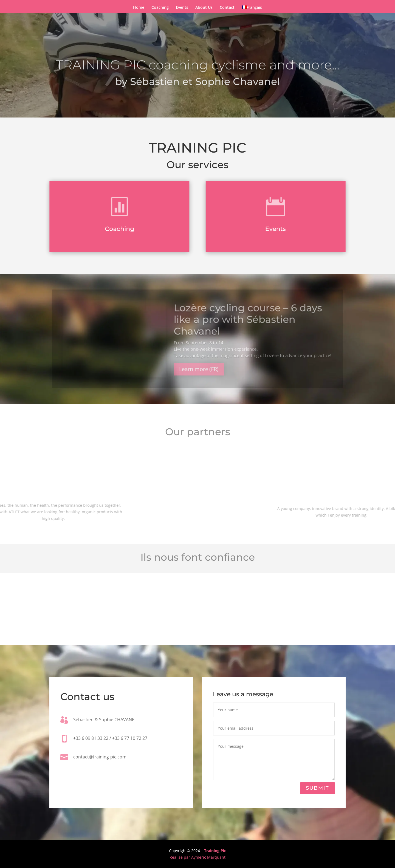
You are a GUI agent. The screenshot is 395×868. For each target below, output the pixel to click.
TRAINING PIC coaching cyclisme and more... (198, 72)
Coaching (160, 8)
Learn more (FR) (199, 373)
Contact (227, 8)
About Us (204, 8)
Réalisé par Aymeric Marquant (198, 857)
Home (139, 8)
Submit (318, 788)
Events (182, 8)
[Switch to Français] (252, 8)
